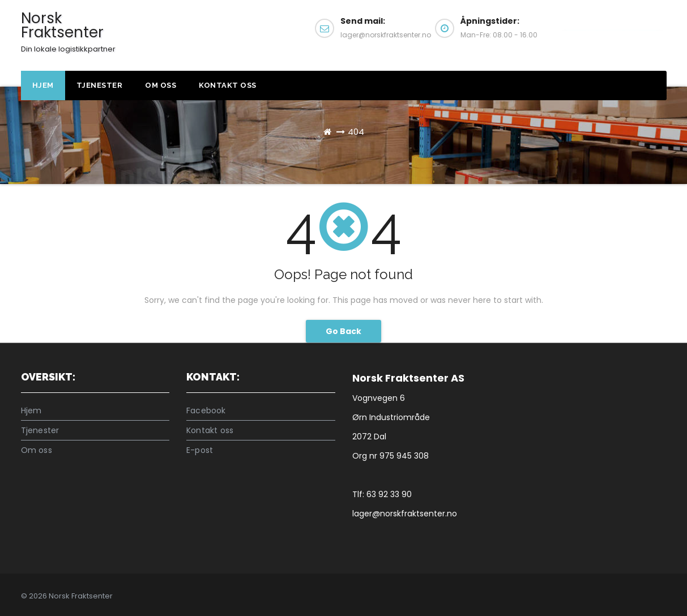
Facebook (206, 410)
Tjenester (100, 85)
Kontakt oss (612, 33)
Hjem (43, 85)
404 (356, 132)
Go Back (343, 331)
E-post (200, 450)
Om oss (161, 85)
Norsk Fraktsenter (68, 31)
